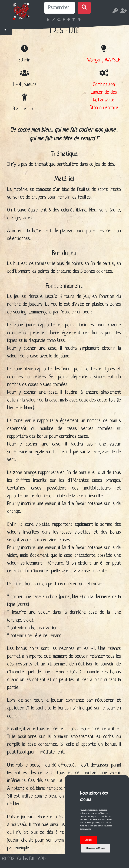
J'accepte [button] (88, 840)
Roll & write (104, 100)
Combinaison (104, 85)
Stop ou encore (104, 108)
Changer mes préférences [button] (96, 848)
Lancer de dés (104, 92)
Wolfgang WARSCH (104, 60)
